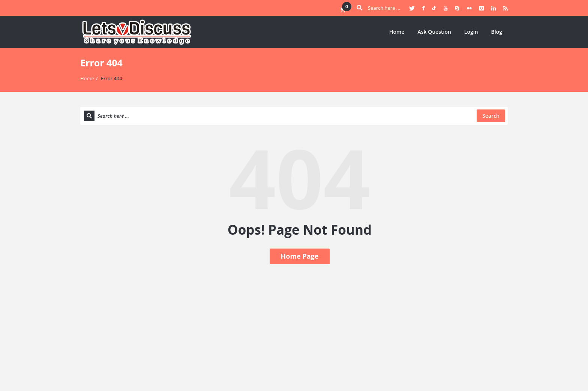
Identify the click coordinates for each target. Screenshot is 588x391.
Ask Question (434, 32)
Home (397, 32)
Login (471, 32)
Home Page (300, 256)
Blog (497, 32)
